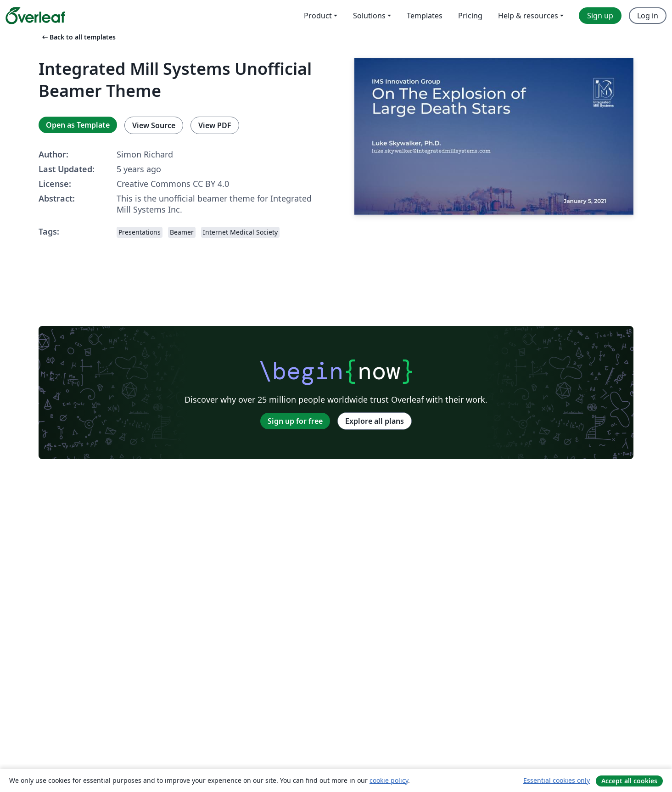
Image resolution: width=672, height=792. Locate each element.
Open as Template (78, 125)
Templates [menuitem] (425, 16)
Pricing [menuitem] (470, 16)
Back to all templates (78, 37)
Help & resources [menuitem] (528, 16)
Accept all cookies (629, 781)
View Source (154, 125)
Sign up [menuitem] (600, 16)
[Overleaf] (35, 16)
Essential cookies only (557, 780)
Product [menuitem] (318, 16)
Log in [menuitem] (648, 16)
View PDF (215, 125)
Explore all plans (375, 421)
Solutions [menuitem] (369, 16)
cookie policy (389, 780)
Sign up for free (295, 421)
